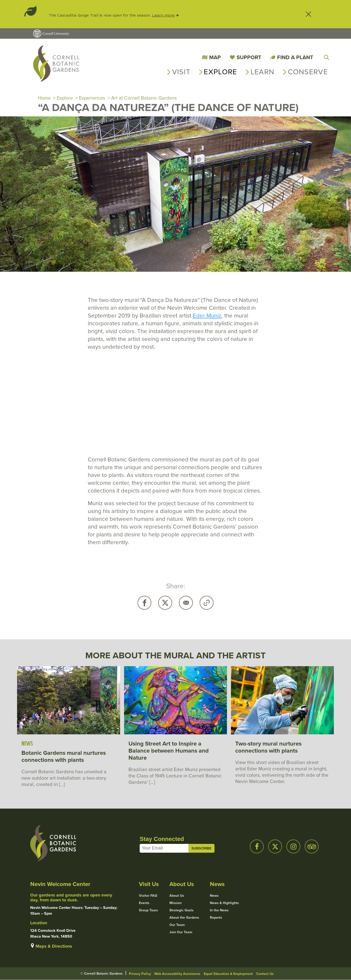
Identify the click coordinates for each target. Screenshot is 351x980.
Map (215, 57)
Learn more (163, 15)
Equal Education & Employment (228, 974)
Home (44, 98)
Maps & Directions (54, 946)
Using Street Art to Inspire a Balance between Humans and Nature (169, 751)
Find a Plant (295, 57)
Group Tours (148, 910)
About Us (177, 896)
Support (249, 57)
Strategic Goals (181, 910)
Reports (216, 918)
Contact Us (265, 974)
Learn (263, 72)
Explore (220, 72)
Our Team (177, 925)
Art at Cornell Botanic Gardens (144, 98)
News (214, 896)
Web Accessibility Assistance (177, 974)
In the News (219, 910)
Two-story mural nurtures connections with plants (268, 747)
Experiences (92, 98)
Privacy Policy (140, 974)
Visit (181, 72)
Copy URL (207, 603)
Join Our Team (181, 932)
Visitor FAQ (148, 896)
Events (144, 903)
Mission (175, 903)
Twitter (165, 603)
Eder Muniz (207, 316)
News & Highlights (224, 903)
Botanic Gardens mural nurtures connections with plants (64, 756)
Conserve (308, 72)
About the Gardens (184, 918)
